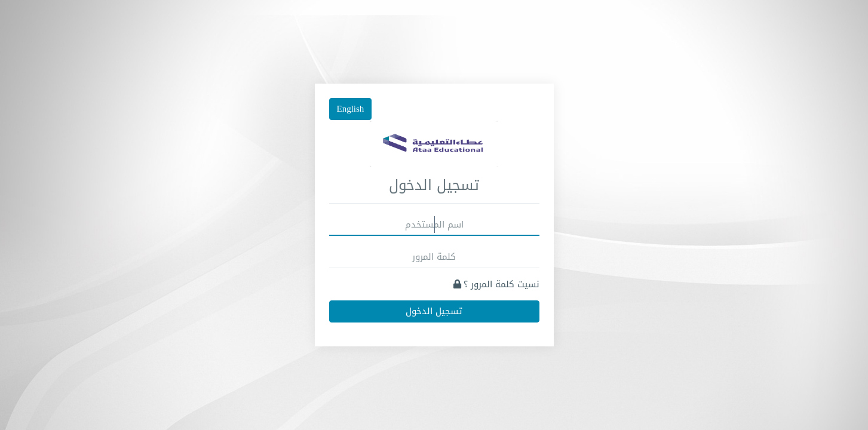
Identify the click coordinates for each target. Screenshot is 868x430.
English (351, 109)
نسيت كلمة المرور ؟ (496, 284)
